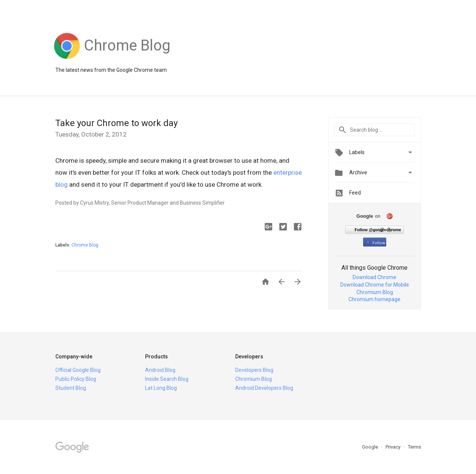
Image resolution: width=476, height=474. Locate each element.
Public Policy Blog (76, 379)
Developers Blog (254, 370)
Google (371, 447)
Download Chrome (374, 277)
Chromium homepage (374, 299)
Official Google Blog (78, 370)
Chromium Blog (375, 292)
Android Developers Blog (264, 388)
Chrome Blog (85, 245)
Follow (375, 243)
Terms (414, 447)
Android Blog (160, 370)
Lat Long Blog (161, 388)
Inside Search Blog (167, 379)
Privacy (394, 447)
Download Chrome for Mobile (375, 285)
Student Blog (71, 388)
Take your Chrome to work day (116, 123)
